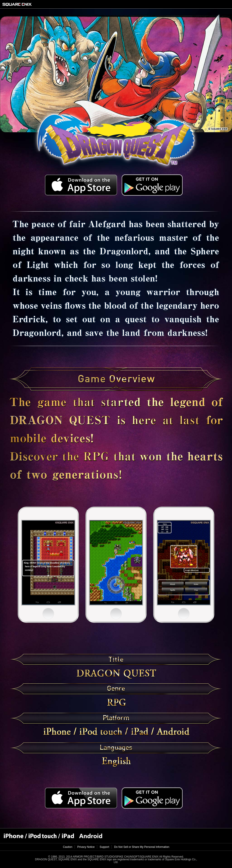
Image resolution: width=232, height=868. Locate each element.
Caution (68, 847)
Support (104, 847)
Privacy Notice (86, 847)
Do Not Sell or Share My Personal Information (142, 847)
